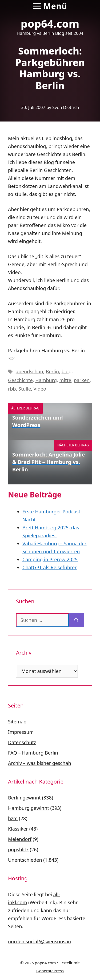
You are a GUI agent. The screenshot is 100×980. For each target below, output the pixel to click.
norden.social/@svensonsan (39, 941)
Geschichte (20, 380)
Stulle (25, 389)
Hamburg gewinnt (29, 808)
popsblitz (18, 849)
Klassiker (18, 829)
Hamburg (46, 380)
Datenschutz (22, 742)
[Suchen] (76, 620)
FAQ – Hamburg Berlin (33, 753)
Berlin (52, 371)
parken (82, 380)
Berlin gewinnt (24, 798)
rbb (12, 389)
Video (40, 389)
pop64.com (50, 24)
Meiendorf (20, 839)
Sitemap (17, 722)
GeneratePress (50, 971)
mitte (65, 380)
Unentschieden (25, 860)
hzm (13, 818)
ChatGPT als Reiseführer (50, 567)
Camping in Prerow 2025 (50, 559)
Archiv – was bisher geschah (40, 763)
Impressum (21, 732)
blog (67, 371)
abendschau (29, 371)
